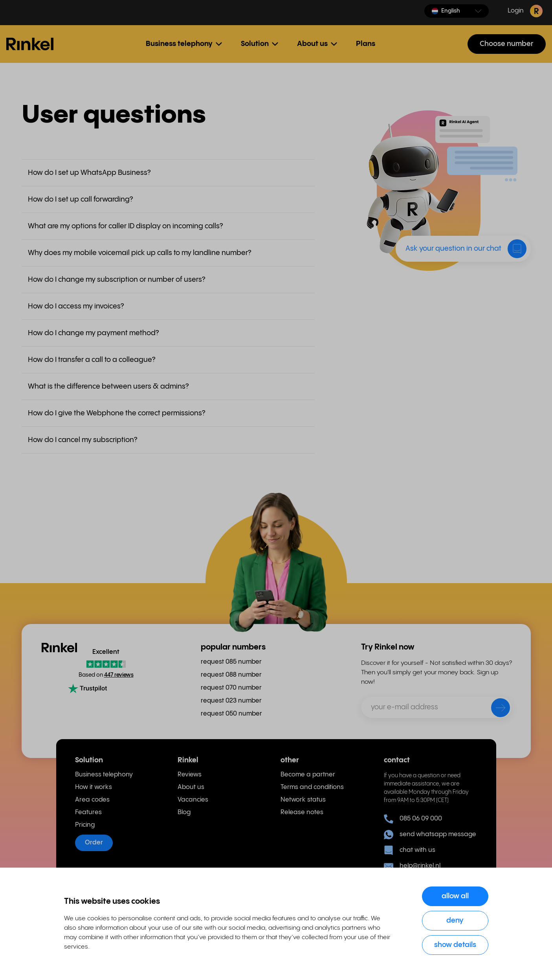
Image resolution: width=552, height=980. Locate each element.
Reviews (190, 775)
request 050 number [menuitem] (231, 714)
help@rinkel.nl (412, 866)
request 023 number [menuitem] (231, 701)
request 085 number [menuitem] (231, 662)
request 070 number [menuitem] (231, 688)
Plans (366, 44)
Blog (184, 812)
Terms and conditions (312, 787)
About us (191, 787)
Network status (303, 800)
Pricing (85, 825)
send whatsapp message (430, 835)
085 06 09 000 (413, 819)
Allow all (455, 896)
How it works (94, 787)
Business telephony (104, 775)
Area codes (92, 800)
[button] (457, 11)
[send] (495, 709)
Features (88, 812)
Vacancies (193, 800)
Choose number (507, 44)
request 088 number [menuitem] (231, 675)
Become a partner (308, 775)
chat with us (410, 850)
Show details (455, 945)
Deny (455, 920)
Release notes (302, 812)
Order (94, 843)
